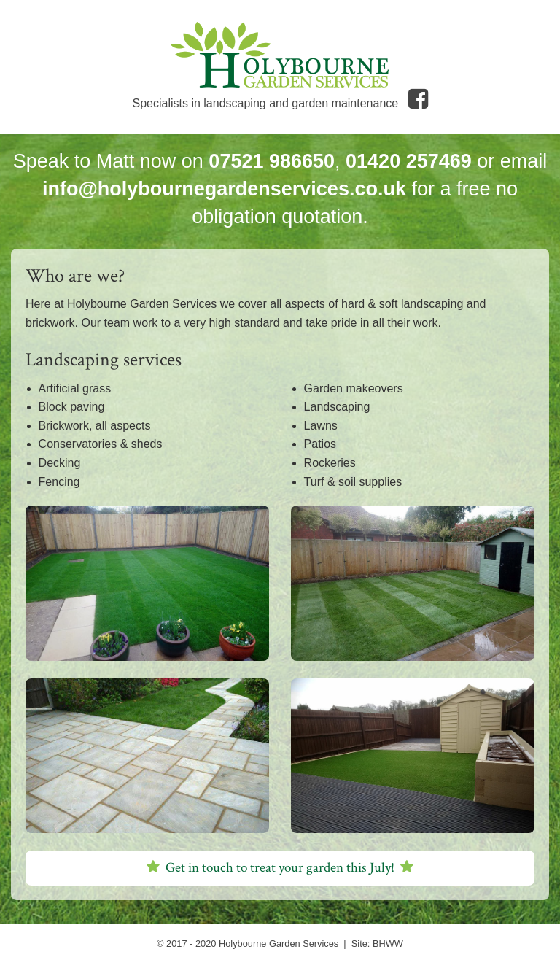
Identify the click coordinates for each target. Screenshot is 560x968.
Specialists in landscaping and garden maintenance (280, 103)
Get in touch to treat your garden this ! (280, 868)
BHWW (388, 944)
